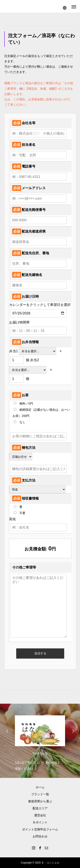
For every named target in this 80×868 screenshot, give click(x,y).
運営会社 (40, 815)
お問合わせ (40, 836)
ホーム (40, 787)
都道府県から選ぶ (40, 801)
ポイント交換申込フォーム (40, 829)
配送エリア (40, 808)
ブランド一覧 (40, 794)
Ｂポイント (40, 822)
